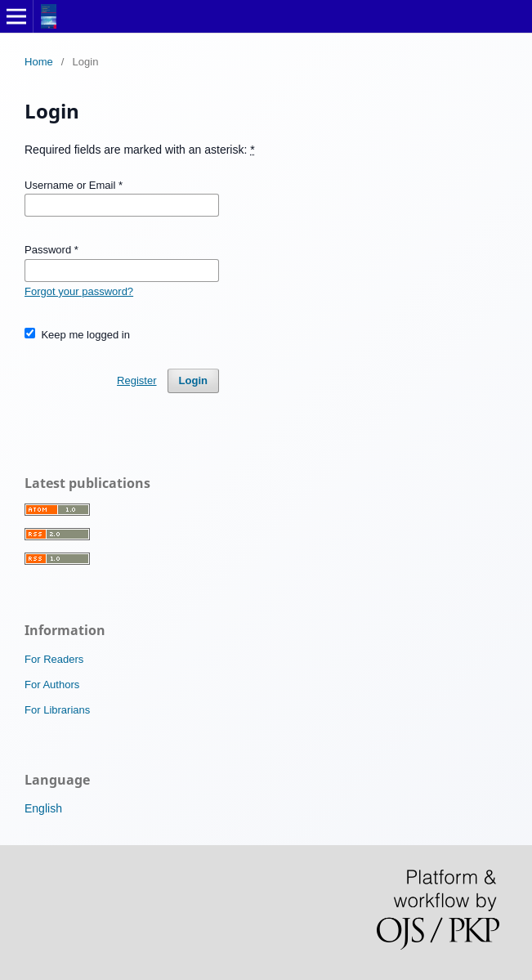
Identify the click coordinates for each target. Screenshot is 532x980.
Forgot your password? (79, 291)
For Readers (54, 659)
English (43, 808)
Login (193, 380)
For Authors (52, 685)
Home (39, 62)
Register (136, 380)
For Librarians (57, 710)
